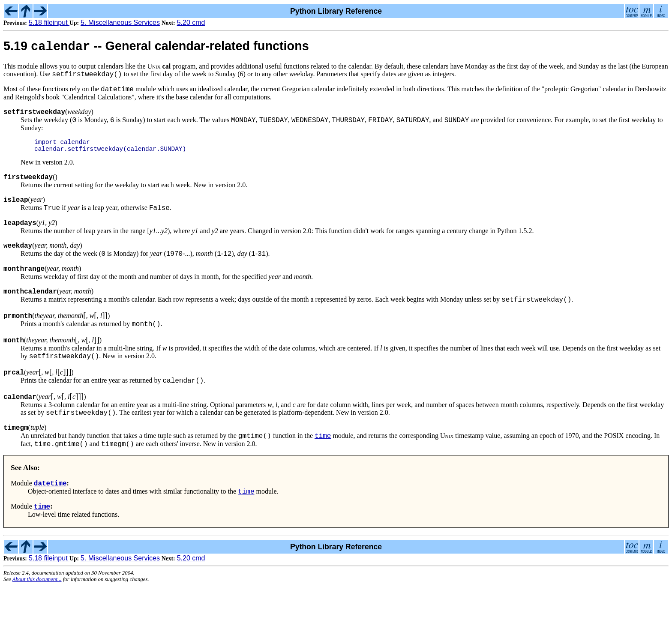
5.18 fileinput (49, 22)
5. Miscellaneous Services (120, 22)
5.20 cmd (191, 22)
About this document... (37, 613)
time (323, 464)
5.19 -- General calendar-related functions (156, 48)
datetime (50, 514)
